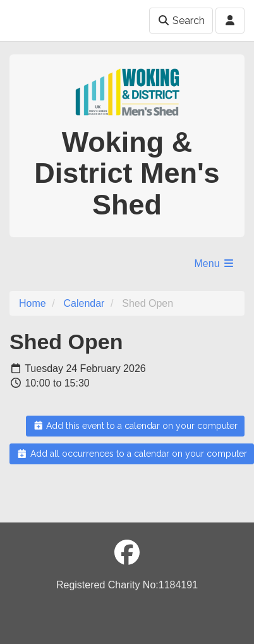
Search (181, 21)
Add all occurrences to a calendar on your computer (132, 454)
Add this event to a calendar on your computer (136, 426)
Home (33, 303)
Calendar (84, 303)
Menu (215, 263)
